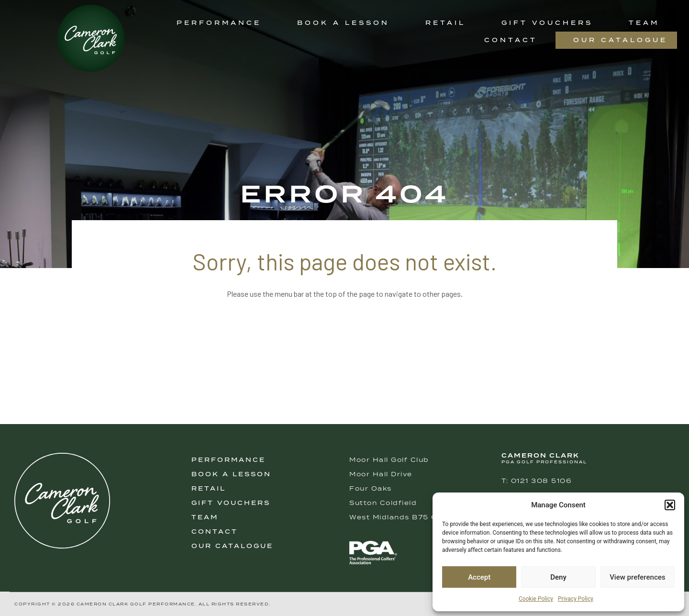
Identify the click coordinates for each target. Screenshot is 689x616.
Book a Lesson (343, 23)
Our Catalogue (620, 40)
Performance (219, 23)
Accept (479, 577)
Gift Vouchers (547, 23)
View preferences (637, 577)
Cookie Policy (536, 599)
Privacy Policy (576, 599)
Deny (558, 577)
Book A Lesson (231, 474)
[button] (670, 505)
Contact (511, 40)
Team (644, 23)
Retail (445, 23)
